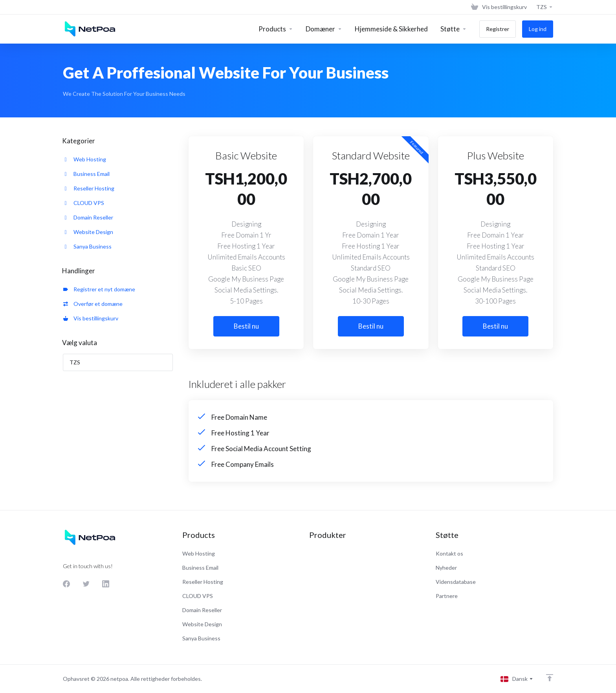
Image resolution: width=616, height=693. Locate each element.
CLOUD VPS (84, 203)
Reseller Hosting (89, 188)
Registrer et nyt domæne (99, 289)
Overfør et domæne (93, 304)
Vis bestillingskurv (91, 318)
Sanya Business (87, 246)
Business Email (86, 174)
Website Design (88, 232)
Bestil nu (246, 326)
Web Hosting (85, 159)
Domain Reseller (88, 217)
